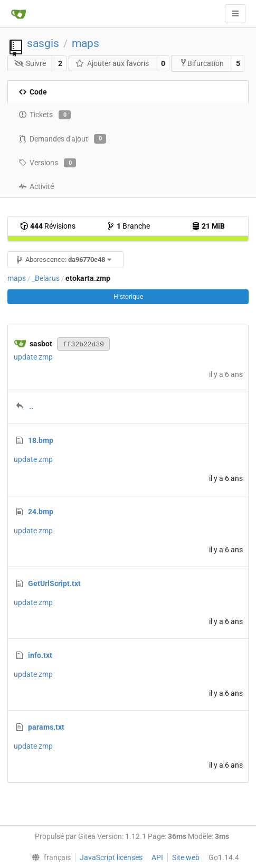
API (157, 857)
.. (31, 407)
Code (33, 92)
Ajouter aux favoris (112, 63)
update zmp (33, 357)
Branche (128, 226)
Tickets (45, 115)
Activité (36, 186)
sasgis (43, 43)
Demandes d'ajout (62, 139)
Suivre (30, 63)
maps (86, 43)
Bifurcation (202, 63)
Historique (128, 297)
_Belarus (46, 278)
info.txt (40, 655)
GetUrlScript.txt (54, 583)
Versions (47, 163)
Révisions (48, 226)
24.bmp (41, 512)
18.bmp (41, 440)
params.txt (46, 727)
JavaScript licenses (111, 857)
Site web (186, 857)
